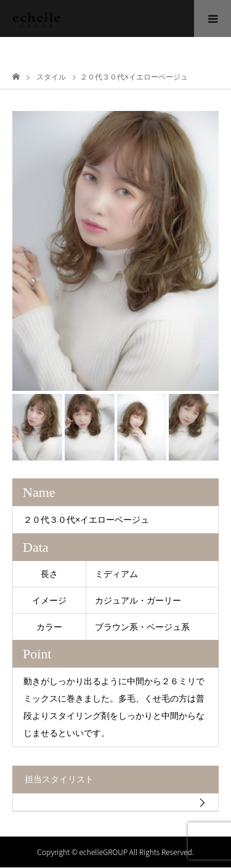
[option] (115, 251)
